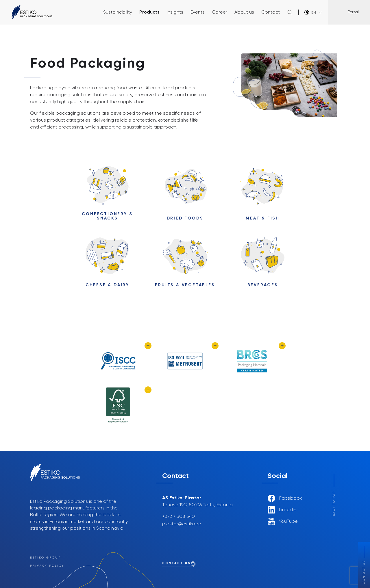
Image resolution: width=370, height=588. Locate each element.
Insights (175, 12)
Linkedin (282, 510)
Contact (271, 12)
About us (244, 12)
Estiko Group (46, 558)
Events (198, 12)
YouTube (283, 521)
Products (149, 12)
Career (220, 12)
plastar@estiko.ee (182, 524)
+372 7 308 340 (178, 517)
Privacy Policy (47, 566)
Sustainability (118, 12)
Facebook (285, 498)
